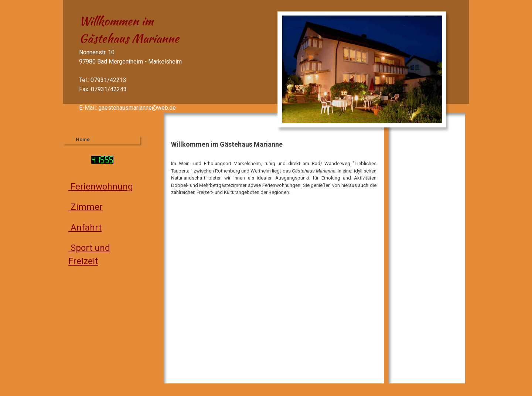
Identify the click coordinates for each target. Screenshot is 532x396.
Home (83, 139)
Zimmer (86, 207)
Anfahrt (85, 228)
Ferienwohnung (101, 187)
